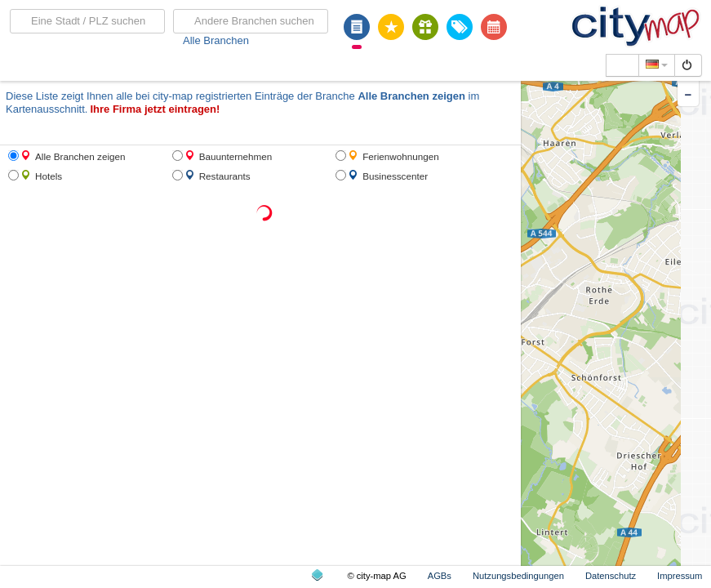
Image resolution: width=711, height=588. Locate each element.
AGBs (440, 576)
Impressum (680, 576)
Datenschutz (611, 576)
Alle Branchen (216, 40)
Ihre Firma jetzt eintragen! (155, 109)
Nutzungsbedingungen (518, 576)
